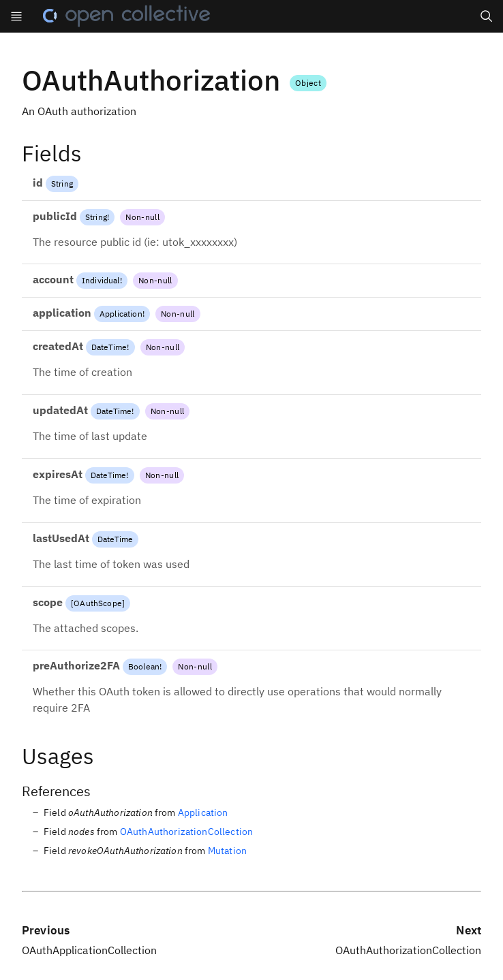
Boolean (144, 666)
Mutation (227, 851)
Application (121, 314)
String (62, 184)
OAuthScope (98, 603)
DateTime (109, 347)
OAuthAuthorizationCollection (186, 832)
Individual (101, 280)
